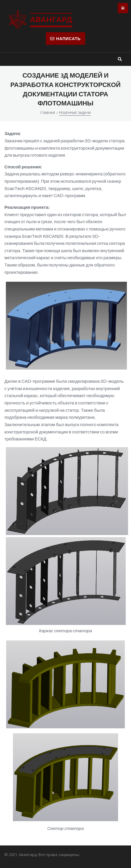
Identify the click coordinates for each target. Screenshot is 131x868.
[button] (65, 39)
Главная (48, 113)
